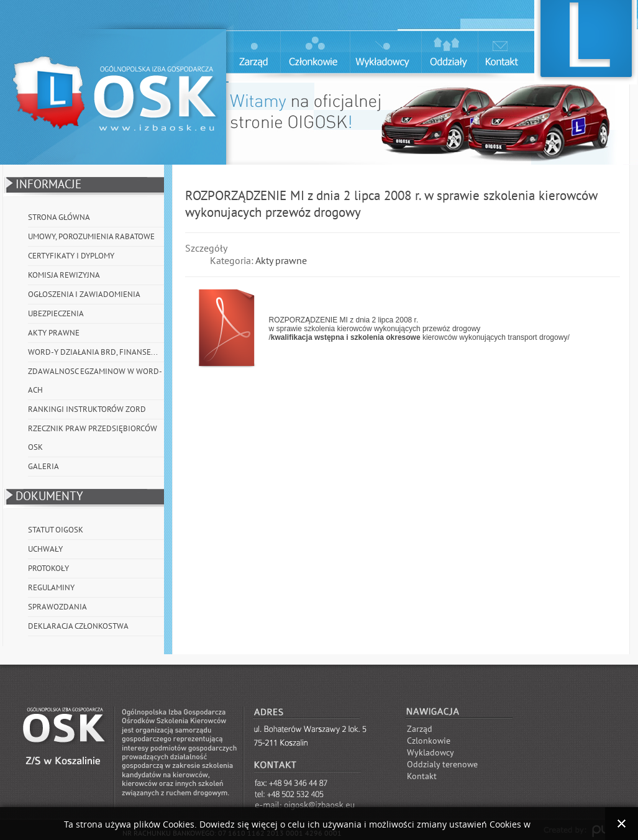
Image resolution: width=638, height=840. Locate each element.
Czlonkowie (429, 741)
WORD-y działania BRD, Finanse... (93, 352)
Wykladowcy (431, 753)
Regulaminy (51, 588)
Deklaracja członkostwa (78, 626)
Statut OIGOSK (56, 530)
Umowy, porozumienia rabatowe (91, 237)
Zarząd (420, 729)
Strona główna (59, 217)
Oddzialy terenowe (442, 765)
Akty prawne (54, 333)
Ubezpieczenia (56, 314)
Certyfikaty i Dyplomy (71, 256)
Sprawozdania (57, 607)
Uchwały (45, 549)
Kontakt (422, 776)
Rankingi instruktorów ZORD (87, 409)
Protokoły (48, 568)
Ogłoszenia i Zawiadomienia (84, 294)
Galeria (43, 467)
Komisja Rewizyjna (64, 275)
